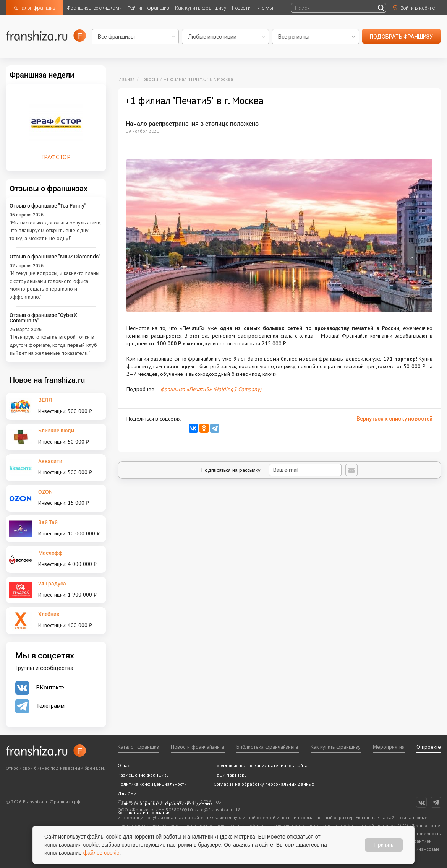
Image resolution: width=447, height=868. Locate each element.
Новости (241, 8)
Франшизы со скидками (94, 8)
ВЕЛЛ (45, 400)
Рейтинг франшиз (148, 8)
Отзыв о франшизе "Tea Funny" (48, 206)
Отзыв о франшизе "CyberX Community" (43, 318)
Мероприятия (389, 747)
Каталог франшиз (34, 8)
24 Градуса (52, 583)
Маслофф (50, 553)
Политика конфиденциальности (152, 784)
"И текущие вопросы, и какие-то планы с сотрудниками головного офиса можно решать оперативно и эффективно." (54, 285)
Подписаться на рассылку (271, 470)
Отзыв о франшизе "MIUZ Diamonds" (55, 256)
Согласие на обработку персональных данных (264, 784)
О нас (124, 765)
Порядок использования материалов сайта (261, 765)
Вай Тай (48, 522)
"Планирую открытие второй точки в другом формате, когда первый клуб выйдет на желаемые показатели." (53, 345)
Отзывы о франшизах (49, 188)
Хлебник (49, 614)
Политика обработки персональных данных (165, 803)
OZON (45, 492)
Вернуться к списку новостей (394, 419)
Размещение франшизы (144, 775)
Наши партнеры (231, 775)
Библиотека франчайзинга (267, 747)
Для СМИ (127, 794)
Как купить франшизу (201, 8)
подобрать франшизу (401, 37)
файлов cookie (101, 853)
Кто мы (265, 8)
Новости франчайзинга (198, 747)
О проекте (429, 747)
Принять (384, 845)
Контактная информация (144, 812)
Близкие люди (56, 430)
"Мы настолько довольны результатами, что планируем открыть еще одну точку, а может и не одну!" (55, 230)
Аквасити (50, 461)
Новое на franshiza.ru (47, 380)
